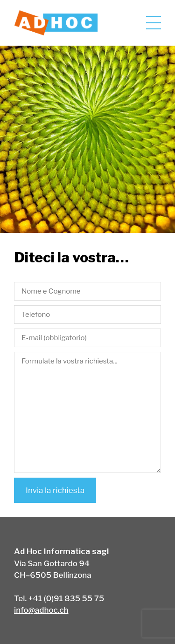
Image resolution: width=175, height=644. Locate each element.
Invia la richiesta (55, 490)
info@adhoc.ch (41, 610)
